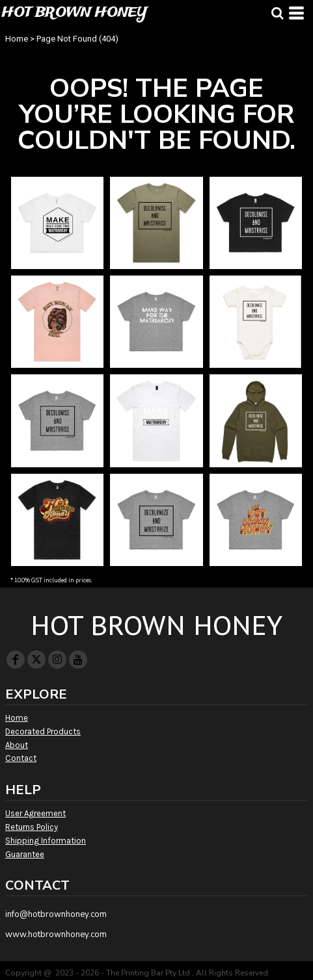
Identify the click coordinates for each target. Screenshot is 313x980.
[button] (277, 13)
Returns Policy (32, 827)
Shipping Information (46, 841)
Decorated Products (43, 731)
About (17, 745)
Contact (21, 758)
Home (17, 39)
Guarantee (25, 854)
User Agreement (35, 813)
